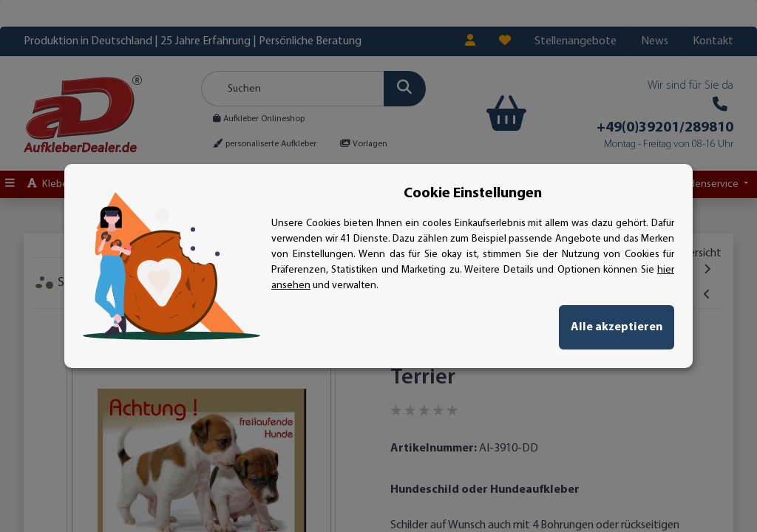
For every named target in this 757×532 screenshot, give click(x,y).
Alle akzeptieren (617, 327)
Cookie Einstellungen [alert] (473, 194)
